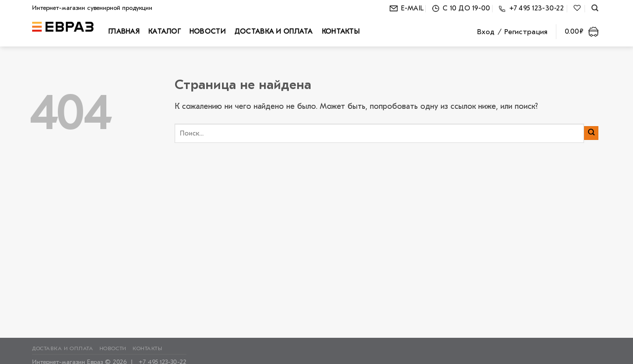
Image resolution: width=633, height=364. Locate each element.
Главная (124, 31)
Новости (207, 31)
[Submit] (591, 133)
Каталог (164, 31)
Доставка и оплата (274, 31)
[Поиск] (595, 8)
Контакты (341, 31)
